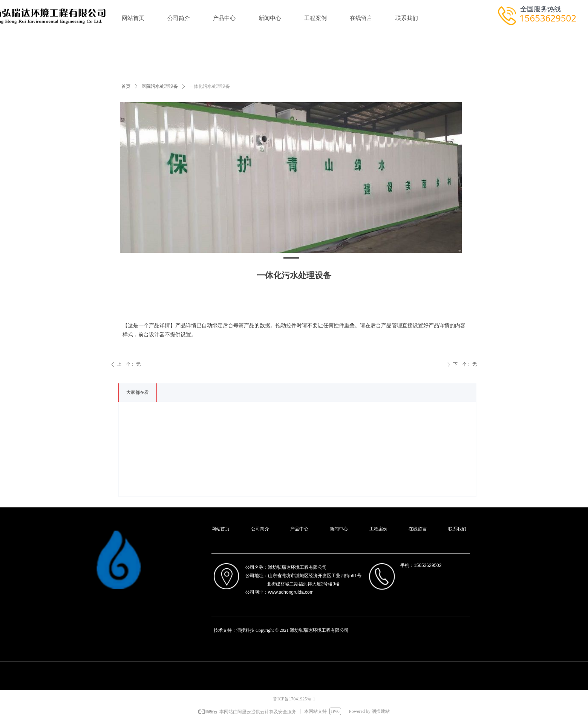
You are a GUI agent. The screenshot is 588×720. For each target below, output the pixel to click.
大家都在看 (138, 392)
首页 (126, 86)
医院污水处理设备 (160, 86)
